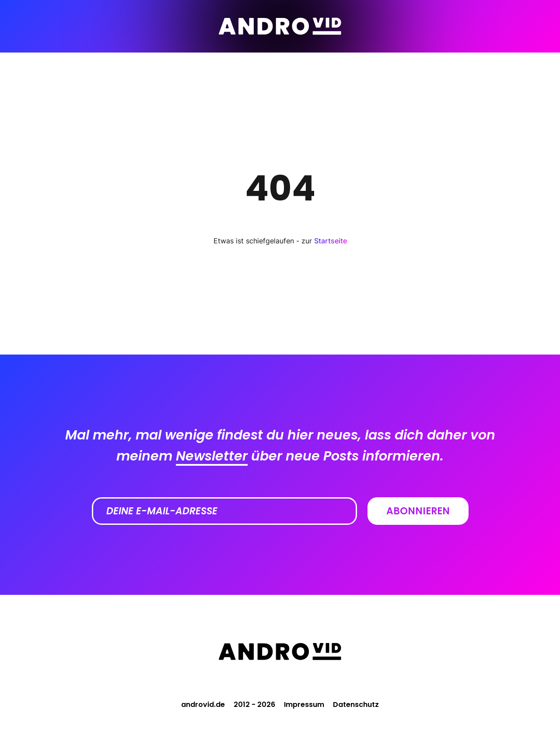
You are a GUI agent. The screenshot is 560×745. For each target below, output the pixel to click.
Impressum (304, 705)
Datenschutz (356, 705)
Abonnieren (418, 511)
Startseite (331, 241)
